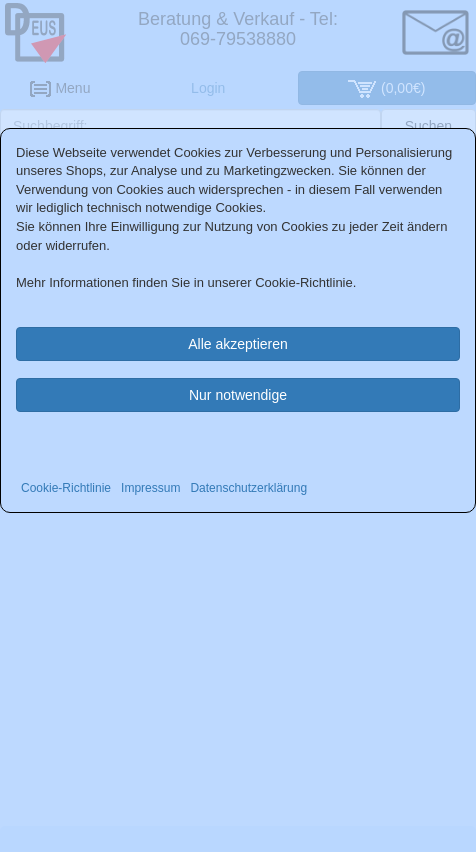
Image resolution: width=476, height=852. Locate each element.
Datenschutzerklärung (248, 488)
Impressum (150, 488)
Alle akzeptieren (238, 344)
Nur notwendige (238, 395)
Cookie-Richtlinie (66, 488)
